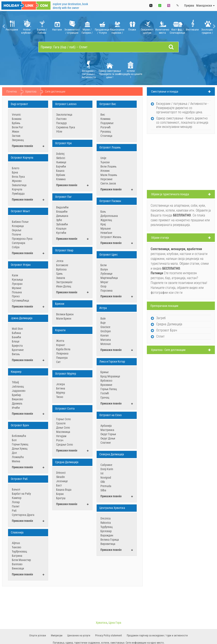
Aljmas (16, 543)
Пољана (17, 292)
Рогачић (106, 127)
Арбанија (106, 426)
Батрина (17, 556)
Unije (103, 158)
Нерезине (106, 179)
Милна (16, 461)
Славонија (17, 532)
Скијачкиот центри (147, 26)
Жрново (17, 181)
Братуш (61, 498)
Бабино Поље (20, 222)
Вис (103, 115)
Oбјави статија (160, 238)
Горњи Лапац (109, 389)
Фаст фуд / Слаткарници (177, 26)
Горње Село (63, 419)
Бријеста (17, 346)
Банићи (16, 337)
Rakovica (106, 523)
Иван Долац (64, 286)
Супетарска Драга (23, 515)
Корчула (17, 189)
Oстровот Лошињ (110, 147)
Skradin (61, 477)
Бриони (60, 304)
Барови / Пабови (42, 26)
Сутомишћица (20, 301)
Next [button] (214, 26)
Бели (104, 265)
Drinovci (61, 473)
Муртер (61, 393)
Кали (15, 275)
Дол (14, 453)
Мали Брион (64, 319)
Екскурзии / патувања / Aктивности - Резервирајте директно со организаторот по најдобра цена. (182, 108)
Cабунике (106, 465)
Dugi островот (19, 104)
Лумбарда (18, 194)
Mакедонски (205, 6)
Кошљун (61, 229)
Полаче (17, 234)
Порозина (106, 291)
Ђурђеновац (19, 551)
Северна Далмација (112, 454)
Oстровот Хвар (64, 250)
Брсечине (18, 350)
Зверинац (18, 140)
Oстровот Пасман (110, 201)
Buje (103, 323)
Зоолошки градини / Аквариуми (207, 26)
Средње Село (65, 445)
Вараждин (107, 535)
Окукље (17, 230)
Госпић (105, 393)
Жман (15, 132)
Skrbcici (61, 158)
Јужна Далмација (22, 318)
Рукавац (106, 132)
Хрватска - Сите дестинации (168, 350)
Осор (103, 286)
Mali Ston (17, 329)
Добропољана (109, 216)
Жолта (60, 341)
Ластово (61, 119)
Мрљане (106, 229)
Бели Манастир (21, 560)
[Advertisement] (181, 162)
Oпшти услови (38, 635)
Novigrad (106, 478)
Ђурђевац (106, 527)
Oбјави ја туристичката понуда (170, 194)
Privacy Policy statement (108, 635)
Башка (60, 171)
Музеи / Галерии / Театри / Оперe (87, 26)
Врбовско (106, 381)
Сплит (160, 336)
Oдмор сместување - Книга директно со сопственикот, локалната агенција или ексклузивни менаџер (182, 123)
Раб (14, 511)
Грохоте (61, 423)
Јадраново (19, 391)
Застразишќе (64, 282)
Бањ (103, 212)
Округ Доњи (108, 438)
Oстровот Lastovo (66, 104)
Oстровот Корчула (22, 158)
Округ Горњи (108, 434)
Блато (16, 168)
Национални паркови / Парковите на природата (117, 26)
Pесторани (12, 26)
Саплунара (19, 243)
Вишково (17, 399)
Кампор (17, 498)
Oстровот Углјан (21, 265)
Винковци (18, 568)
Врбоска (61, 269)
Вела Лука (18, 177)
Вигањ (16, 354)
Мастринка (107, 430)
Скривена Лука (66, 127)
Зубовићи (62, 224)
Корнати (60, 330)
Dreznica (106, 518)
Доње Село (63, 428)
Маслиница (63, 432)
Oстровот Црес (108, 255)
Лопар (16, 502)
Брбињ (16, 123)
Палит (16, 506)
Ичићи (16, 408)
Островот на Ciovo (111, 415)
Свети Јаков (108, 183)
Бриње (105, 372)
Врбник (61, 175)
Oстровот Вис (108, 104)
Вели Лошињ (108, 166)
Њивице (61, 162)
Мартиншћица (109, 278)
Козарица (18, 226)
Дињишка (62, 216)
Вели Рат (17, 127)
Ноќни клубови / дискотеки (27, 26)
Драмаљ (17, 403)
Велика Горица (110, 540)
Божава (17, 119)
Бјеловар (106, 531)
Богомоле (62, 265)
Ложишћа (18, 457)
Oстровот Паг (63, 197)
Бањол (16, 489)
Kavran (105, 335)
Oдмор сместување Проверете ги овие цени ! (110, 69)
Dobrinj (60, 154)
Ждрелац (106, 220)
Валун (104, 269)
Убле (59, 132)
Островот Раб (19, 479)
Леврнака (62, 353)
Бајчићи (61, 166)
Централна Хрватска (112, 508)
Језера (61, 384)
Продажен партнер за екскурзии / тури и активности (157, 635)
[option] (12, 26)
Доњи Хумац (20, 449)
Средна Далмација (67, 462)
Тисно (60, 397)
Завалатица (19, 185)
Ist (102, 473)
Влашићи (62, 212)
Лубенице (106, 274)
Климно (61, 179)
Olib (103, 482)
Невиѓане (106, 233)
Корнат (61, 345)
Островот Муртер (66, 374)
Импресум (57, 635)
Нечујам (61, 436)
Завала (61, 278)
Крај (103, 224)
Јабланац (18, 386)
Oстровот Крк (63, 143)
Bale (103, 319)
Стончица (106, 136)
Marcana (106, 340)
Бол (14, 440)
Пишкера (62, 358)
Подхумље (107, 123)
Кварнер (16, 372)
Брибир (16, 395)
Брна (15, 172)
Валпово (17, 564)
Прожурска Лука (22, 239)
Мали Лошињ (109, 175)
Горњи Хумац (20, 444)
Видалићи (62, 207)
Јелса (60, 261)
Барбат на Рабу (21, 494)
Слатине (106, 443)
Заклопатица (64, 115)
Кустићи (61, 233)
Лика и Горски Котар (112, 361)
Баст (59, 485)
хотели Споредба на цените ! (131, 69)
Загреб (161, 318)
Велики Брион (65, 314)
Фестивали (192, 26)
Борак (60, 494)
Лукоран (17, 284)
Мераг (104, 282)
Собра (16, 247)
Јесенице (62, 481)
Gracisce (105, 327)
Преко (16, 296)
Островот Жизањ (111, 237)
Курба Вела (63, 349)
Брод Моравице (110, 376)
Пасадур (61, 123)
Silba (103, 490)
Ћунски (105, 162)
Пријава (189, 6)
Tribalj (15, 382)
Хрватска (31, 91)
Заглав (16, 136)
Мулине (17, 288)
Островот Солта (65, 409)
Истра (103, 308)
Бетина (61, 388)
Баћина (16, 333)
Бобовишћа (19, 436)
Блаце (16, 341)
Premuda (106, 486)
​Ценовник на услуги (79, 635)
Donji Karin (107, 469)
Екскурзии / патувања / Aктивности (89, 69)
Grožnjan (106, 331)
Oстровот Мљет (20, 211)
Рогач (60, 440)
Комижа (105, 119)
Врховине (106, 385)
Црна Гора (115, 623)
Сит (58, 362)
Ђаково (17, 547)
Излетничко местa (162, 26)
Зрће (59, 220)
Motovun (106, 344)
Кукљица (17, 280)
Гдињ (59, 274)
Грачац (105, 397)
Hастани (57, 26)
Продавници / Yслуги (102, 26)
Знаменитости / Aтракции (72, 26)
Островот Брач (20, 425)
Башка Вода (64, 490)
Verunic (16, 115)
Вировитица (108, 544)
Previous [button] (3, 26)
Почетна (12, 91)
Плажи (132, 26)
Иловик (105, 171)
